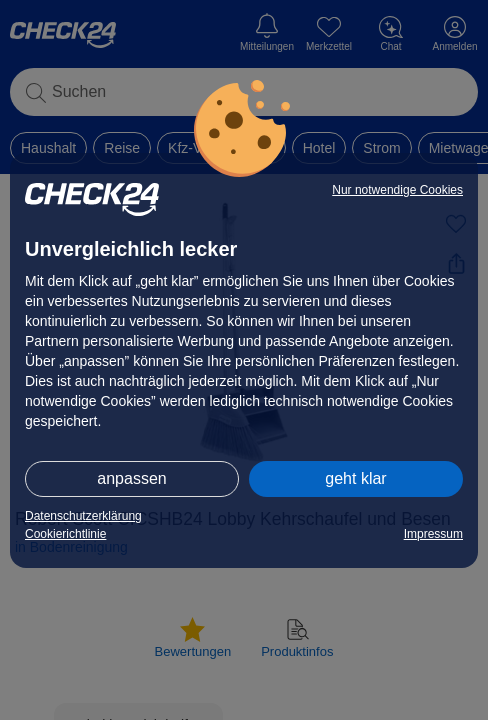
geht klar (355, 478)
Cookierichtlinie (65, 534)
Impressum (433, 534)
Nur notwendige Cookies (397, 190)
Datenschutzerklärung (83, 516)
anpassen (131, 478)
